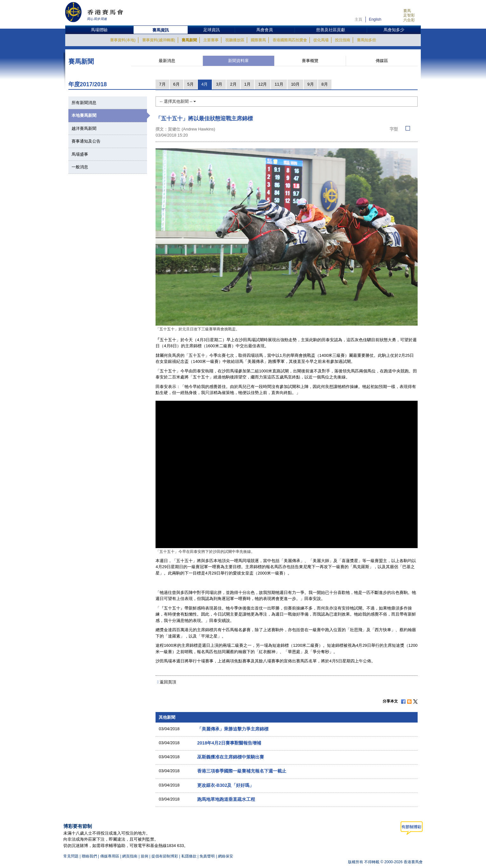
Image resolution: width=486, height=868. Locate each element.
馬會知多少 (394, 30)
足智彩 (409, 15)
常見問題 (71, 856)
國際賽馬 (258, 40)
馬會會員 (265, 30)
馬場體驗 (99, 30)
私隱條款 (189, 856)
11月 (279, 84)
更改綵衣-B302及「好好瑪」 (226, 785)
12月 (263, 84)
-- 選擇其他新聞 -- (178, 101)
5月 (191, 84)
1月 (247, 84)
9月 (310, 84)
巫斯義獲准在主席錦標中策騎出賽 (231, 757)
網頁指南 (130, 856)
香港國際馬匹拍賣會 (290, 40)
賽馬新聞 (189, 40)
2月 (233, 84)
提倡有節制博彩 (165, 856)
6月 (177, 84)
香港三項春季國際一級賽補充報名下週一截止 (242, 771)
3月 (219, 84)
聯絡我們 (89, 856)
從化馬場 (321, 40)
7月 (162, 84)
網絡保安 (226, 856)
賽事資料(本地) (123, 40)
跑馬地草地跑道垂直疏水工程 (226, 799)
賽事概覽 (310, 61)
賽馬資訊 (161, 30)
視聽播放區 (235, 40)
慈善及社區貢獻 (331, 30)
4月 (205, 84)
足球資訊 (212, 30)
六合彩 (409, 20)
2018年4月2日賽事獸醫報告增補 (229, 743)
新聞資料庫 (238, 61)
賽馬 (407, 11)
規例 (145, 856)
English (375, 19)
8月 (325, 84)
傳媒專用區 (110, 856)
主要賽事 (211, 40)
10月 (295, 84)
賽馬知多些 (366, 40)
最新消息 (167, 61)
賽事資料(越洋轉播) (159, 40)
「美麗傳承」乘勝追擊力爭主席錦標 (233, 729)
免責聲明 (207, 856)
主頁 (358, 19)
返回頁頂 (168, 682)
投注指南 (343, 40)
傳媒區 (382, 61)
